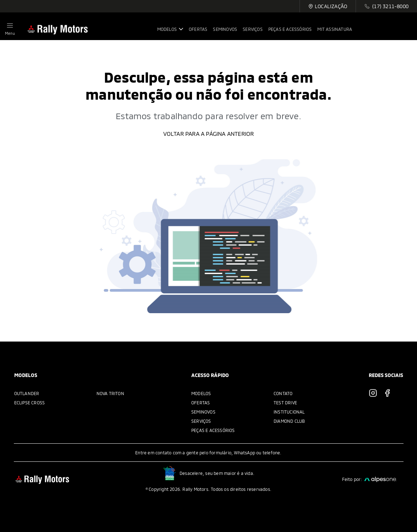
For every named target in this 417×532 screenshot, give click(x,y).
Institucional (289, 412)
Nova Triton (110, 393)
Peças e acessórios (213, 430)
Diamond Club (289, 421)
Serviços (201, 421)
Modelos (201, 393)
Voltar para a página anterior (209, 134)
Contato (283, 393)
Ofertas (201, 403)
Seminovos (203, 412)
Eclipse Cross (30, 403)
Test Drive (285, 403)
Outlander (27, 393)
